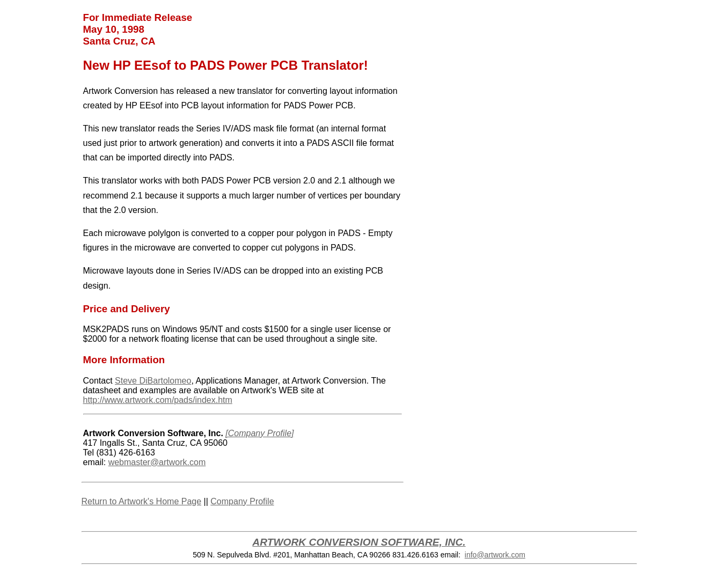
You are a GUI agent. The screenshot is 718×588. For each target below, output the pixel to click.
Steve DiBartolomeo (153, 381)
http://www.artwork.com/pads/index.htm (158, 400)
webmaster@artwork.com (157, 462)
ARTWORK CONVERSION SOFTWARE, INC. (359, 542)
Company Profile (242, 501)
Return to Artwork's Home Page (142, 501)
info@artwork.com (495, 555)
